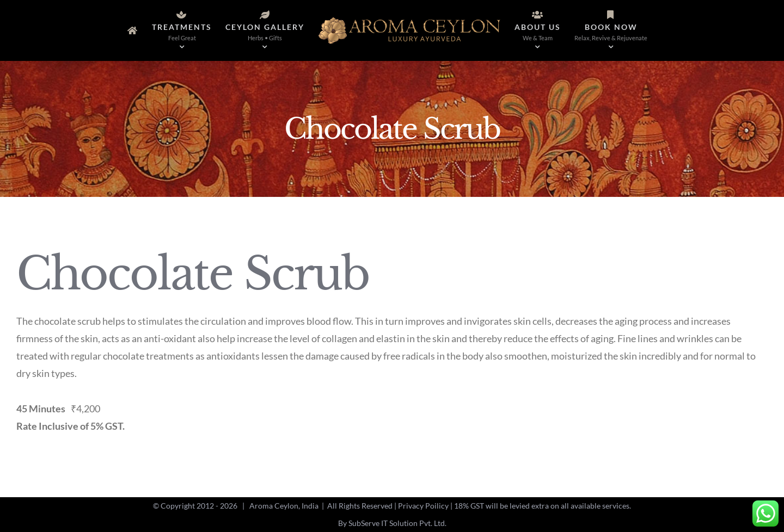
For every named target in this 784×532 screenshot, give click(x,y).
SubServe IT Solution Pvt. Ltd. (397, 523)
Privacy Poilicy (423, 506)
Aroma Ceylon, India (284, 506)
